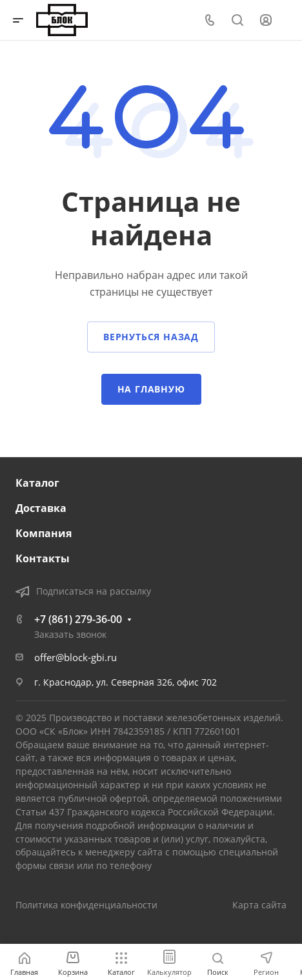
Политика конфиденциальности (86, 905)
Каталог (37, 483)
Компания (44, 533)
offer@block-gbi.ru (75, 657)
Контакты (43, 558)
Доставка (41, 508)
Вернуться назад (151, 337)
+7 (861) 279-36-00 (78, 619)
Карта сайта (259, 905)
